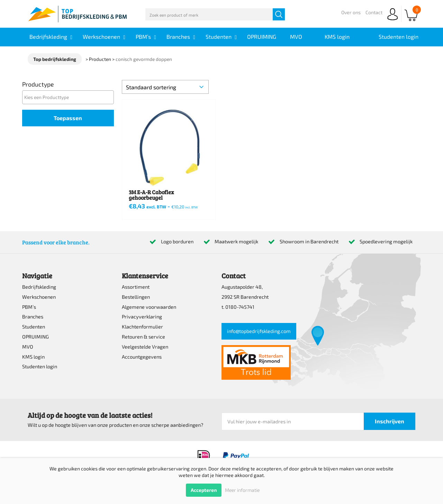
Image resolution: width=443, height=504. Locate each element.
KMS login (33, 357)
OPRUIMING (35, 337)
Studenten (34, 327)
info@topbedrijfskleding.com (259, 331)
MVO (28, 347)
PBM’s (29, 307)
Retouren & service (143, 337)
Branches (33, 317)
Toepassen (68, 118)
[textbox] (70, 97)
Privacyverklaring (142, 317)
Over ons (351, 12)
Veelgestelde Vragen (145, 347)
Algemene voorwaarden (149, 307)
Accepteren (204, 490)
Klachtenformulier (142, 327)
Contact (374, 12)
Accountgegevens (142, 357)
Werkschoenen (39, 297)
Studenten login (40, 366)
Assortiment (136, 287)
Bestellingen (136, 297)
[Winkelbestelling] (165, 87)
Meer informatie (242, 490)
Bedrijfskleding (39, 287)
